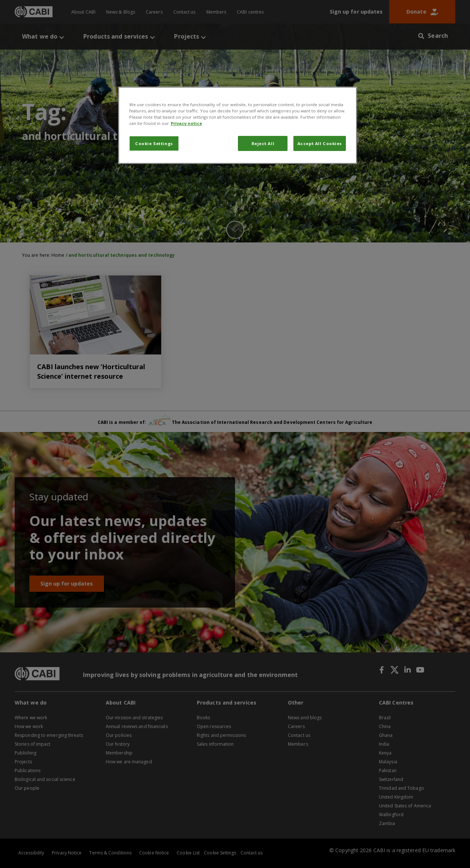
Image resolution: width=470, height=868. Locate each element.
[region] (238, 125)
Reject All (263, 143)
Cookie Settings (154, 143)
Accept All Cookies (320, 143)
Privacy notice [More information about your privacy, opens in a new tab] (186, 123)
